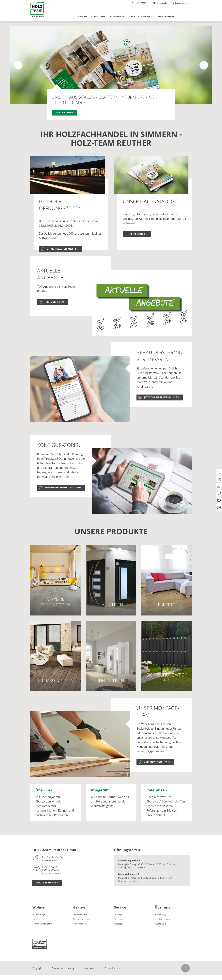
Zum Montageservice (157, 773)
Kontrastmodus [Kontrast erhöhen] (161, 3)
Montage (118, 925)
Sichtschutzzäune (81, 929)
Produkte (84, 16)
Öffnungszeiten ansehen (62, 249)
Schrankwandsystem (42, 934)
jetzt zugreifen (54, 312)
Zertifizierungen (162, 929)
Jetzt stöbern (139, 234)
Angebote (100, 16)
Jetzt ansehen (64, 113)
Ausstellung (117, 16)
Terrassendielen (81, 925)
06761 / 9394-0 (140, 3)
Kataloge (118, 934)
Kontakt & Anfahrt (181, 3)
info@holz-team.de (51, 884)
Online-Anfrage (165, 16)
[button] (204, 65)
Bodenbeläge (39, 925)
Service (133, 16)
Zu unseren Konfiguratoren (63, 498)
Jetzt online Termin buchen (161, 408)
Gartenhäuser (80, 934)
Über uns (146, 16)
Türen (35, 929)
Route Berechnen (47, 893)
